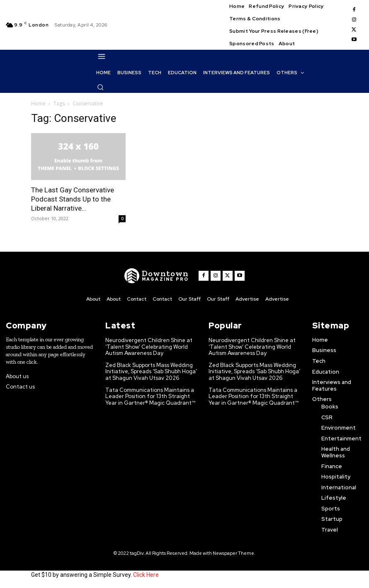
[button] (100, 87)
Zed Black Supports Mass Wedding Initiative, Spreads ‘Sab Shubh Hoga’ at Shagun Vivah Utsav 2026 (151, 372)
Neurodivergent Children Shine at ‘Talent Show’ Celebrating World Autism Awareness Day (149, 347)
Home (38, 103)
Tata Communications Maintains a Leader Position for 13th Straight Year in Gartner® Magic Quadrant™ (150, 396)
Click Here (146, 575)
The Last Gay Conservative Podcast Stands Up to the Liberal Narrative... (73, 199)
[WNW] (157, 276)
